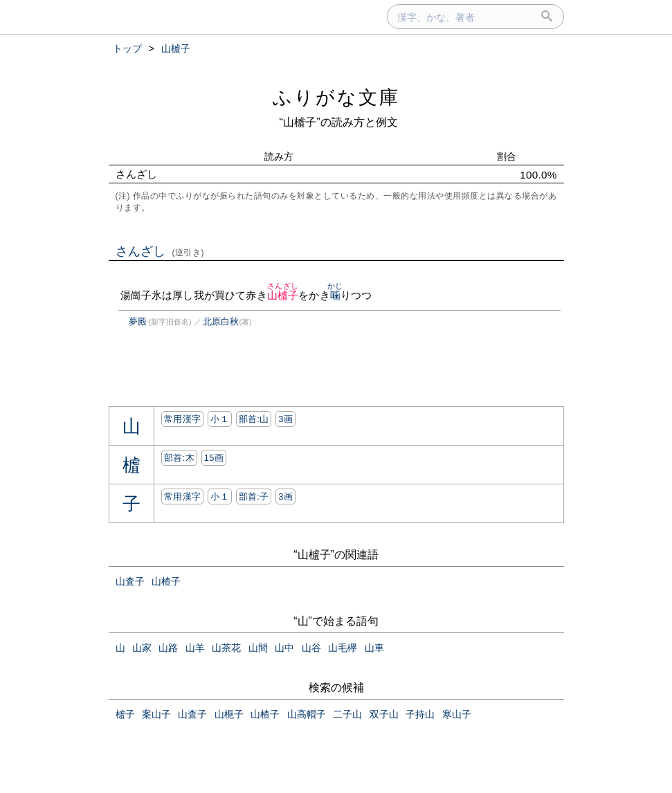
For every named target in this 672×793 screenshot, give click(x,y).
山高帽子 (307, 714)
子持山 (420, 714)
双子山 (384, 714)
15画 (214, 458)
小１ (220, 419)
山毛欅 (343, 648)
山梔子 (229, 714)
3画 (285, 419)
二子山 (347, 714)
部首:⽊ (179, 458)
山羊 (195, 648)
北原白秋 (221, 321)
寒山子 (457, 714)
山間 (258, 648)
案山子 (156, 714)
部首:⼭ (254, 419)
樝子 (125, 714)
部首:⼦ (254, 496)
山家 (142, 648)
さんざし (160, 251)
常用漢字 (182, 419)
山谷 (311, 648)
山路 (168, 648)
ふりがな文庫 (336, 97)
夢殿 (138, 321)
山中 (284, 648)
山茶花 (226, 648)
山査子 (130, 581)
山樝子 (283, 295)
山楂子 (166, 581)
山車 (374, 648)
